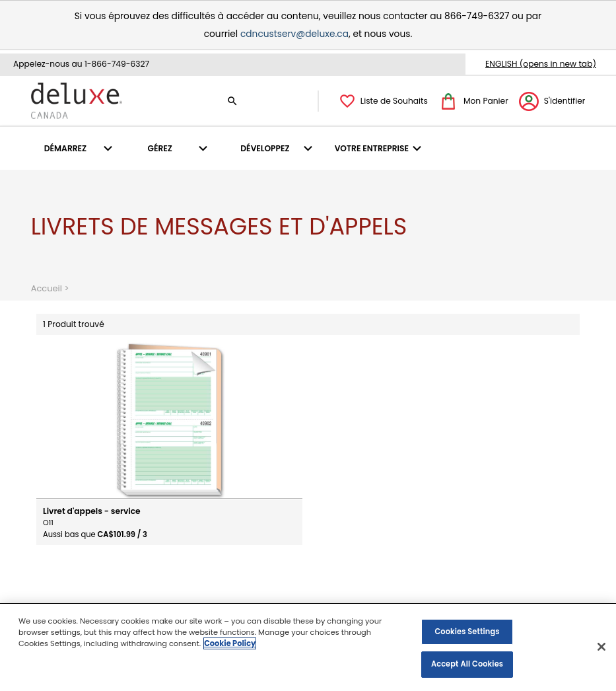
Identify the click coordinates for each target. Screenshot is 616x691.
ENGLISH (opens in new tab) (541, 64)
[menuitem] (81, 148)
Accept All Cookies (467, 665)
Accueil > (52, 288)
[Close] (601, 647)
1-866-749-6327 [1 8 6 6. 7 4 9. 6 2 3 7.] (117, 64)
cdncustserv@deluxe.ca (294, 34)
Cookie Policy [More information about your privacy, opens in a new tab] (230, 644)
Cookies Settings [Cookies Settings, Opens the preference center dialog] (467, 632)
